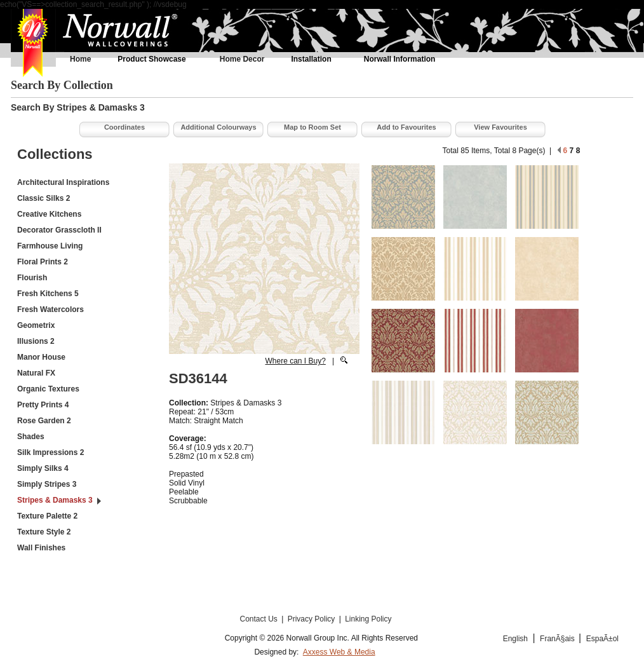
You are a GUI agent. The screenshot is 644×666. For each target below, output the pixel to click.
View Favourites (500, 127)
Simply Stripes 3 (47, 484)
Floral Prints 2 (43, 262)
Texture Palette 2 (47, 516)
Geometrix (36, 325)
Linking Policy (368, 619)
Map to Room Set (312, 127)
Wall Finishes (41, 548)
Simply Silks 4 (43, 468)
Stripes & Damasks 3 (55, 500)
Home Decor (242, 59)
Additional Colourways (218, 127)
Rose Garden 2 (44, 421)
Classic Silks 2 (44, 198)
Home (80, 59)
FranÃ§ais (558, 639)
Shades (31, 437)
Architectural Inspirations (63, 182)
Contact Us (259, 619)
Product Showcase (151, 59)
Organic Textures (48, 389)
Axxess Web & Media (339, 652)
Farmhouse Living (50, 246)
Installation (311, 59)
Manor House (41, 357)
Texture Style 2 (44, 532)
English (515, 639)
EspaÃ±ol (602, 639)
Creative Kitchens (49, 214)
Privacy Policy (312, 619)
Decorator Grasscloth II (59, 230)
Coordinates (124, 127)
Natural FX (36, 373)
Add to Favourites (406, 127)
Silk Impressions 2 (50, 452)
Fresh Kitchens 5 (48, 294)
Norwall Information (400, 59)
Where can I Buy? (295, 361)
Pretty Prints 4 (43, 405)
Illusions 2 (36, 341)
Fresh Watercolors (50, 309)
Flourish (32, 278)
